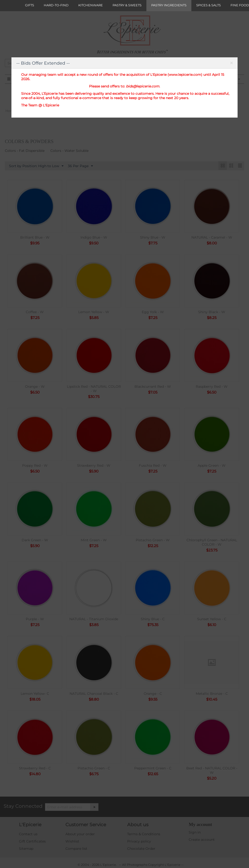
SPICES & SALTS (209, 5)
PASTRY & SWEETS (127, 5)
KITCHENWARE (91, 5)
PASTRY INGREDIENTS (169, 5)
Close (231, 64)
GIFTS (30, 5)
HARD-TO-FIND (56, 5)
